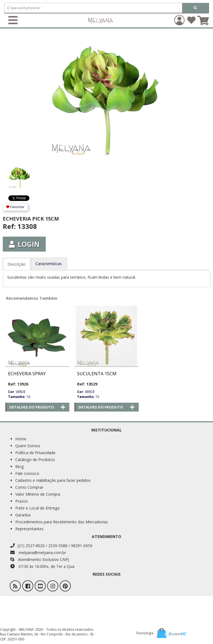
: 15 (88, 397)
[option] (28, 175)
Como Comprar (29, 487)
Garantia (23, 515)
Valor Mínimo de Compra (38, 494)
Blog (19, 466)
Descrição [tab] (17, 264)
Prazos (21, 501)
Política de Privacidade (35, 453)
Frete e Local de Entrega (37, 508)
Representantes (29, 529)
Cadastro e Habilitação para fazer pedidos (53, 480)
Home (21, 439)
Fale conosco (27, 473)
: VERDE (17, 392)
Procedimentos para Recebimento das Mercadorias (62, 522)
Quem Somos (28, 446)
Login (24, 244)
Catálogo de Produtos (35, 460)
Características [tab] (49, 264)
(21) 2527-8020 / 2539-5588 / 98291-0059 (51, 546)
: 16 (19, 397)
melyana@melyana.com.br (38, 553)
